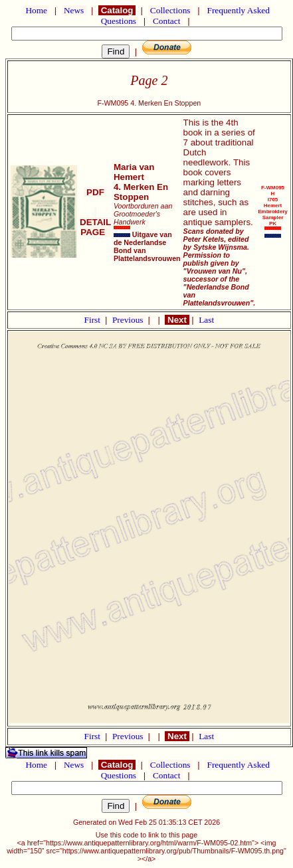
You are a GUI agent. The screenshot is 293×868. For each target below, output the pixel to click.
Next (177, 320)
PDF (95, 192)
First (94, 320)
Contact (167, 21)
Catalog (117, 10)
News (74, 10)
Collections (170, 10)
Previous (129, 320)
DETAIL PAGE (95, 222)
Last (206, 320)
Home (36, 10)
